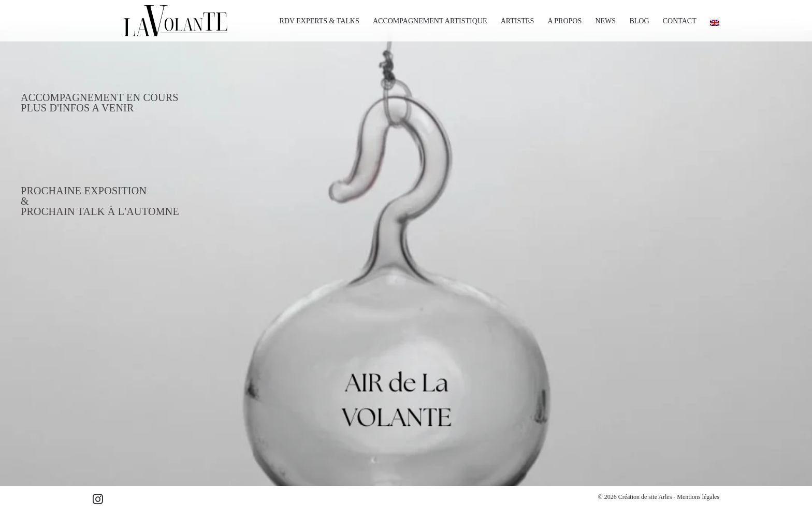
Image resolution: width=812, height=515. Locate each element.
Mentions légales (698, 497)
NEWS (605, 21)
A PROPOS (564, 21)
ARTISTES (518, 21)
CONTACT (680, 21)
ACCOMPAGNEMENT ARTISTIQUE (430, 21)
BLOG (639, 21)
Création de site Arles (645, 497)
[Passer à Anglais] (711, 23)
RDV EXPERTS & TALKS (319, 21)
